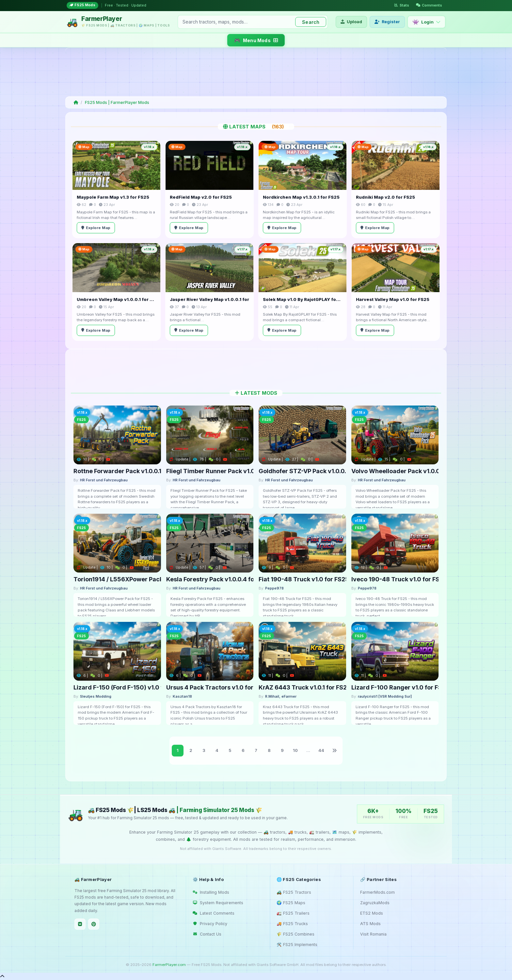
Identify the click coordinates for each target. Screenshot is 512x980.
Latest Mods (256, 393)
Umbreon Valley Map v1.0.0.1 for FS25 (116, 299)
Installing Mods (211, 892)
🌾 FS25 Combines (296, 934)
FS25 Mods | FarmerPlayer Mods (117, 102)
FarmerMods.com (377, 892)
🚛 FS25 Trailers (293, 913)
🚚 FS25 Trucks (292, 924)
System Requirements (218, 903)
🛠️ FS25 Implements (297, 945)
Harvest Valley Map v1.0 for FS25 (393, 299)
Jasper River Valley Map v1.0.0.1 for (209, 299)
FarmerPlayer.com (169, 965)
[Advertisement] (255, 72)
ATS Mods (370, 924)
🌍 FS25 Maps (291, 903)
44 (321, 750)
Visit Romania (373, 934)
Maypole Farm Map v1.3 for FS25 (113, 197)
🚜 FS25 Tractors (294, 892)
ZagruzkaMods (375, 903)
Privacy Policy (210, 924)
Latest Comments (214, 913)
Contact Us (207, 934)
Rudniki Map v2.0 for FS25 (385, 197)
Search (311, 22)
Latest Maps (256, 127)
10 (295, 750)
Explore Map (96, 228)
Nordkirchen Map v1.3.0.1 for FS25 (301, 197)
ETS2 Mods (372, 913)
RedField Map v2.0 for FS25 (201, 197)
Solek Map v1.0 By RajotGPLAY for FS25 (303, 299)
